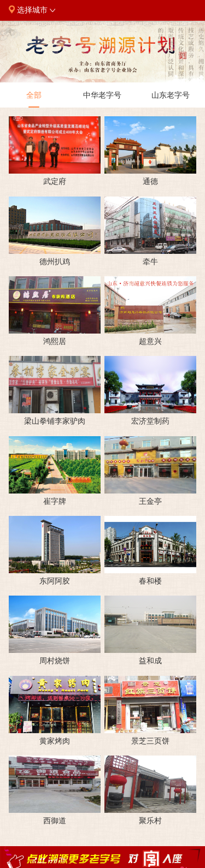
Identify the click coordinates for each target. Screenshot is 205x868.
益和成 (150, 661)
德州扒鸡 (55, 261)
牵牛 (150, 261)
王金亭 (150, 501)
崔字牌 (55, 501)
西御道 (55, 821)
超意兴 (150, 341)
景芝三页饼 (150, 741)
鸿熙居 (55, 341)
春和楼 (150, 581)
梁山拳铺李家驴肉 (55, 421)
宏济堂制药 (150, 421)
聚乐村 (150, 821)
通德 (150, 181)
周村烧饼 (55, 661)
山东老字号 (171, 99)
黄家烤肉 (55, 741)
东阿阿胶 (55, 581)
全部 (34, 99)
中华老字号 (102, 99)
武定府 (55, 181)
